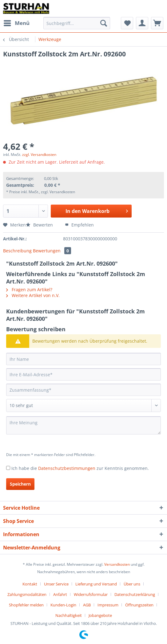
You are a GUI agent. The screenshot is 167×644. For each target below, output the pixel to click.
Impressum (108, 605)
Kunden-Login (63, 605)
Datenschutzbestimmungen (67, 468)
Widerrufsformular (91, 594)
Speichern (20, 484)
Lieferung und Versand (96, 584)
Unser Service (56, 584)
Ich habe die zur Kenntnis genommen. (80, 468)
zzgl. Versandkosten (39, 155)
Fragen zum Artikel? (29, 289)
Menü (17, 22)
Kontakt (30, 584)
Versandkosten (117, 564)
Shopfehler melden (26, 605)
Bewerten (40, 225)
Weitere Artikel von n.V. (33, 295)
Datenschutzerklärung (135, 594)
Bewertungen (52, 251)
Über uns (132, 584)
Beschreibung (17, 251)
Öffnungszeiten (139, 605)
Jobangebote (100, 615)
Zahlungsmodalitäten (27, 594)
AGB (87, 605)
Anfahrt (60, 594)
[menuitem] (16, 23)
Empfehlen (79, 225)
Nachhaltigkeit (69, 615)
